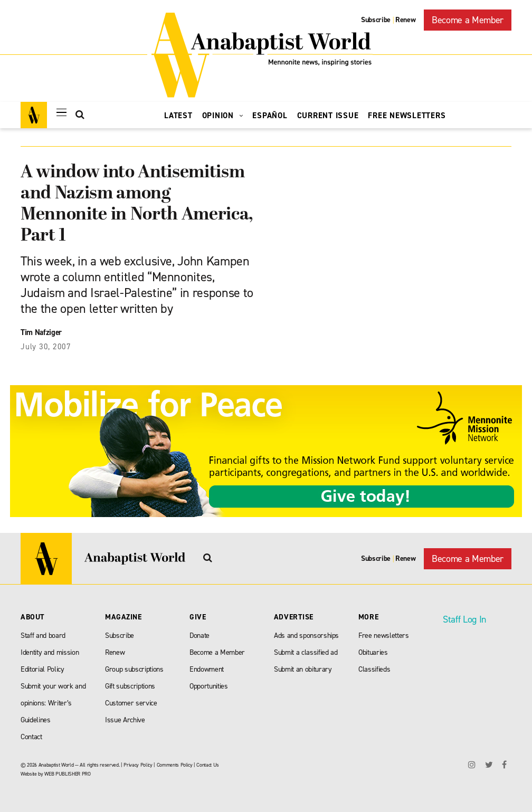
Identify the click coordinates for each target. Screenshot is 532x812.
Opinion (223, 116)
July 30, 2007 (46, 347)
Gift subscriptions (130, 686)
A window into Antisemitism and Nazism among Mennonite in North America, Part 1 (137, 204)
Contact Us (208, 765)
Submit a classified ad (306, 652)
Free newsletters (384, 636)
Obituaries (373, 652)
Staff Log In (464, 619)
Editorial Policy (42, 669)
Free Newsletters (407, 116)
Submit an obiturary (303, 669)
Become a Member (468, 20)
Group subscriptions (134, 669)
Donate (199, 636)
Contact (31, 737)
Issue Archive (125, 720)
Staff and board (43, 636)
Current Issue (328, 116)
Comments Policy (175, 765)
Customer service (131, 703)
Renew (405, 20)
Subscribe (376, 20)
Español (270, 116)
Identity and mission (50, 652)
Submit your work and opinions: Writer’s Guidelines (53, 703)
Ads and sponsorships (306, 636)
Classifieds (374, 669)
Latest (178, 116)
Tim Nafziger (41, 332)
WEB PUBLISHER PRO (67, 774)
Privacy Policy (138, 765)
